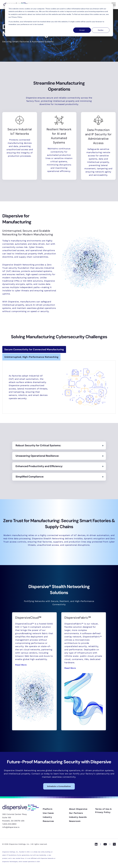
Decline (101, 30)
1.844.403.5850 (9, 824)
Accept (82, 30)
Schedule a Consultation (59, 786)
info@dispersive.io (11, 827)
